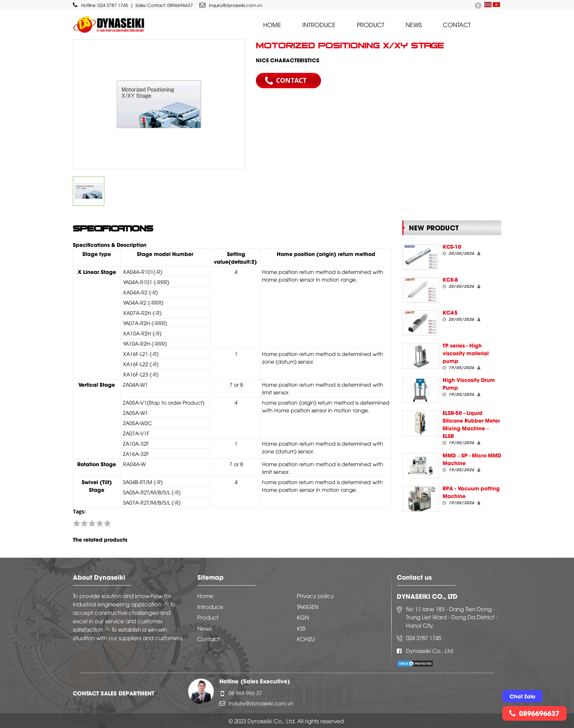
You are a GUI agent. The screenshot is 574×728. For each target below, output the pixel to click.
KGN (303, 617)
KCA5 (450, 312)
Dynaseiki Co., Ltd (429, 650)
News (414, 25)
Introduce (319, 25)
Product (371, 25)
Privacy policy (315, 595)
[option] (159, 104)
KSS (301, 628)
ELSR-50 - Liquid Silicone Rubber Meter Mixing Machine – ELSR (471, 424)
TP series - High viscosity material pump (466, 353)
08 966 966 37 (245, 693)
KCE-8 (450, 279)
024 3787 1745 (113, 5)
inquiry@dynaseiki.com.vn (231, 5)
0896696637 (180, 5)
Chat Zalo (522, 696)
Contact (457, 25)
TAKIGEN (308, 606)
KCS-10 (452, 246)
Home (272, 25)
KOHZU (306, 639)
